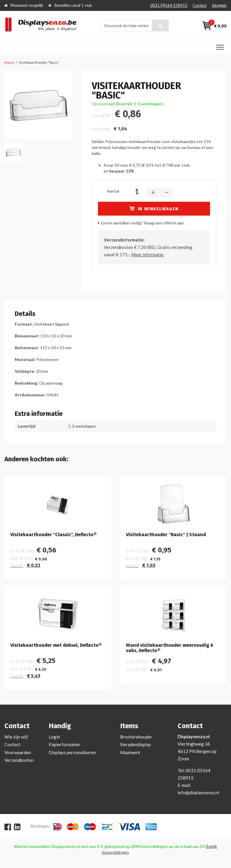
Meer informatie (147, 255)
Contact (200, 5)
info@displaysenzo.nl (198, 792)
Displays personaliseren (72, 752)
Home (9, 62)
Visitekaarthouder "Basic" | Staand (166, 535)
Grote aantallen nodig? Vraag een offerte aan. (143, 223)
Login (54, 737)
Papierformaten (64, 744)
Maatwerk (130, 752)
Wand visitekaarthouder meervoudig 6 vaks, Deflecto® (170, 648)
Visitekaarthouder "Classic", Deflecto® (54, 535)
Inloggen (219, 5)
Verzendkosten (19, 760)
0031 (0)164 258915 (169, 5)
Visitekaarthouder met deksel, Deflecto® (56, 645)
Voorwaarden (18, 752)
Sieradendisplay (136, 744)
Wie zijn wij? (17, 737)
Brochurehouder (136, 737)
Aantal (113, 191)
